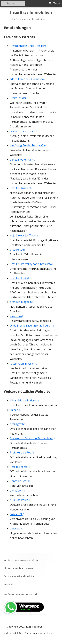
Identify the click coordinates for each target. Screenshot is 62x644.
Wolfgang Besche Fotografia (28, 145)
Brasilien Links (20, 278)
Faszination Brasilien (23, 364)
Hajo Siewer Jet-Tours (24, 235)
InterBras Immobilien (31, 12)
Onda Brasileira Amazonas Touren (32, 326)
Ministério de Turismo (24, 400)
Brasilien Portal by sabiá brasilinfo (32, 264)
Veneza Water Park (23, 160)
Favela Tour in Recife (23, 131)
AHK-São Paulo (20, 500)
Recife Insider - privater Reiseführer (22, 560)
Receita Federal (20, 467)
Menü (56, 3)
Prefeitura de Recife (23, 452)
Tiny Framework (28, 633)
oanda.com (17, 491)
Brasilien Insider (21, 188)
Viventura (17, 316)
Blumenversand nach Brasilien (19, 568)
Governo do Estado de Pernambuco (32, 438)
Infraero (16, 528)
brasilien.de (18, 250)
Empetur (16, 410)
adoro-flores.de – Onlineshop (29, 79)
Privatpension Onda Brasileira (29, 46)
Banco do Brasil (20, 481)
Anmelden (46, 633)
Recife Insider (19, 98)
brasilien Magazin (22, 302)
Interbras (8, 584)
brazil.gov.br (18, 424)
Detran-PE (17, 514)
